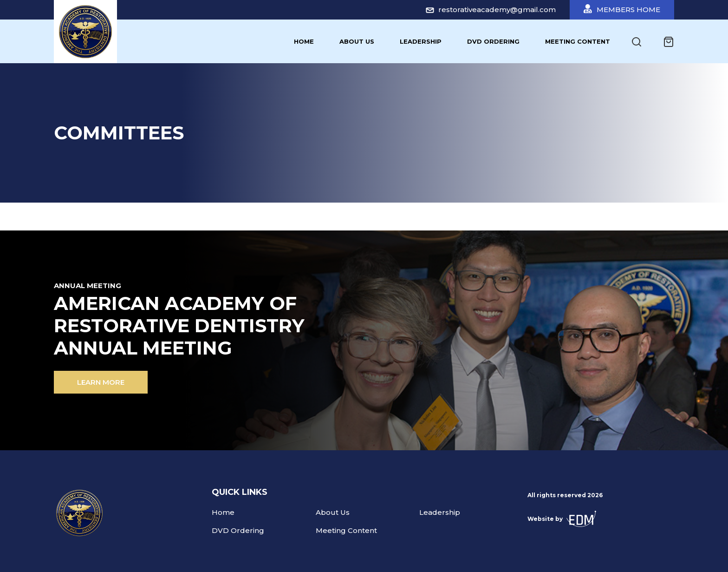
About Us (357, 41)
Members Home (622, 9)
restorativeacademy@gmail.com (491, 10)
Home (304, 41)
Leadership (421, 41)
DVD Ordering (493, 41)
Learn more (101, 382)
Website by (562, 519)
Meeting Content (578, 41)
